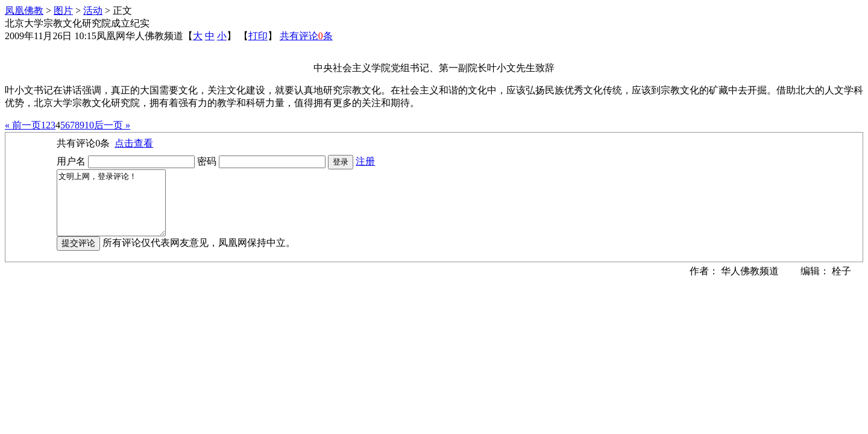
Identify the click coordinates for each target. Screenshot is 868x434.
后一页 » (112, 125)
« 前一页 (23, 125)
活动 (93, 11)
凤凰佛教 (24, 11)
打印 (258, 36)
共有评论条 (306, 36)
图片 (63, 11)
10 (89, 125)
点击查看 (134, 143)
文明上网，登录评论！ (117, 209)
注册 (365, 161)
